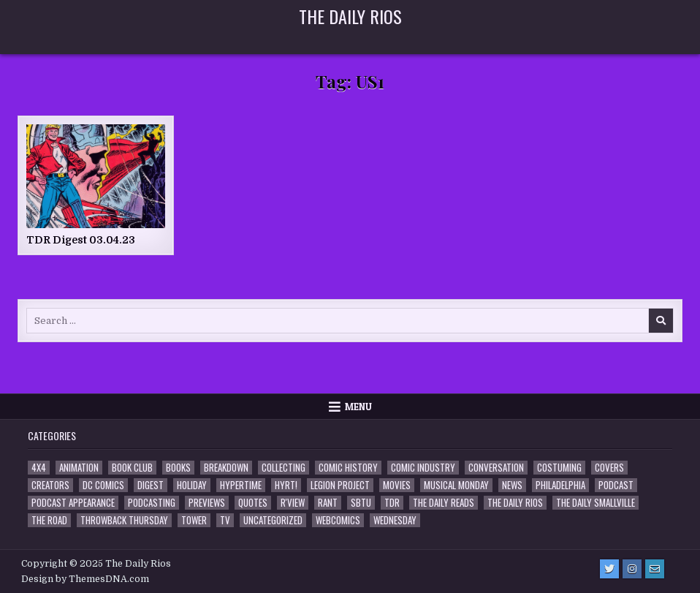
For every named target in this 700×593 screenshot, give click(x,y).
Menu (358, 407)
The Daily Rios (350, 16)
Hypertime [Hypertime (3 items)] (241, 485)
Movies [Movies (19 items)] (397, 485)
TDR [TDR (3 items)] (392, 503)
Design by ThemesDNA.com (85, 579)
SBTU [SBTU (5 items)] (361, 503)
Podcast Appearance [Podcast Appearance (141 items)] (73, 503)
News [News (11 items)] (512, 485)
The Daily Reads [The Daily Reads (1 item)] (444, 503)
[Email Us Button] (655, 569)
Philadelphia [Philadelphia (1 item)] (560, 485)
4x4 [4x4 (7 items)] (39, 468)
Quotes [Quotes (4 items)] (253, 503)
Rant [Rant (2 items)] (328, 503)
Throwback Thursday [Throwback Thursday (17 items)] (124, 520)
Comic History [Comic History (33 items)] (348, 468)
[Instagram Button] (632, 569)
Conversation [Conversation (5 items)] (496, 468)
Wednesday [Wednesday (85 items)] (395, 520)
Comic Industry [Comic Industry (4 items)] (423, 468)
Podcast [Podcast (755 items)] (616, 485)
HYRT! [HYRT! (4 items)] (286, 485)
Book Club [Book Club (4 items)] (132, 468)
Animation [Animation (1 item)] (79, 468)
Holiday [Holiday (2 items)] (192, 485)
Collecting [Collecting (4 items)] (284, 468)
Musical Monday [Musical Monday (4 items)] (456, 485)
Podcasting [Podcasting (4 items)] (152, 503)
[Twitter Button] (609, 569)
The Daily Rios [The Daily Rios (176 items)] (515, 503)
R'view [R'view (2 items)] (293, 503)
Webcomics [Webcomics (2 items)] (338, 520)
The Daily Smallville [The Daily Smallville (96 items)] (596, 503)
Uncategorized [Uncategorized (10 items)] (273, 520)
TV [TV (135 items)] (225, 520)
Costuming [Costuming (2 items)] (559, 468)
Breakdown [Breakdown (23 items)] (226, 468)
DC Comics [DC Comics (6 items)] (103, 485)
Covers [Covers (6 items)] (609, 468)
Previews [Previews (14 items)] (207, 503)
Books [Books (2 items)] (178, 468)
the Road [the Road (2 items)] (49, 520)
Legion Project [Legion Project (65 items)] (340, 485)
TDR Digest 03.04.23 (81, 240)
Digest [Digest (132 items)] (151, 485)
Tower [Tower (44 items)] (194, 520)
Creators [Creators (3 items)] (50, 485)
